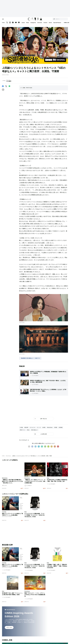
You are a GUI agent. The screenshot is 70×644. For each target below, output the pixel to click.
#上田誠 (21, 429)
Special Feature (57, 24)
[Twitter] (7, 24)
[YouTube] (16, 24)
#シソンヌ (39, 429)
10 (58, 448)
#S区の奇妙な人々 (34, 431)
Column (45, 24)
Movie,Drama (8, 457)
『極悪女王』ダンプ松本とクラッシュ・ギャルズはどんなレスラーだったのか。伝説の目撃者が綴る (35, 483)
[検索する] (52, 20)
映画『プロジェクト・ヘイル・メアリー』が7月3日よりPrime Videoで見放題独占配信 (35, 596)
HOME (3, 457)
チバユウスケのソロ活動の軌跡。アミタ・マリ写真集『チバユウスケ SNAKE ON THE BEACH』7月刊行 (35, 516)
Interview (40, 24)
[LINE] (19, 24)
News (28, 24)
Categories (33, 24)
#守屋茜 (56, 429)
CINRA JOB (66, 24)
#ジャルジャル (33, 429)
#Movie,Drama (50, 429)
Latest (23, 24)
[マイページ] (5, 20)
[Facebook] (13, 24)
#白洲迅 (44, 429)
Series (50, 24)
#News (28, 431)
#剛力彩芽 (26, 429)
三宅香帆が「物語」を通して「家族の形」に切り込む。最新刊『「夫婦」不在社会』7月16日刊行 (57, 567)
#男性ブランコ (23, 431)
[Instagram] (10, 24)
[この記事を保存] (3, 91)
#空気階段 (61, 429)
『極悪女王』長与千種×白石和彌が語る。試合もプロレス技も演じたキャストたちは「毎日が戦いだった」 (12, 483)
